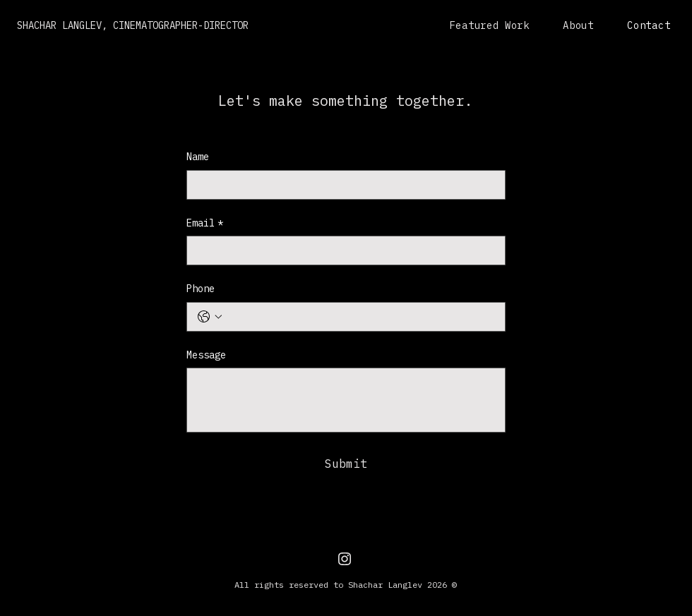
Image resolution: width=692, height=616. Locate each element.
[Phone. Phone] (360, 317)
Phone (201, 289)
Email (205, 224)
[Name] (342, 185)
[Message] (346, 400)
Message (206, 355)
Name (198, 157)
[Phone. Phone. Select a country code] (210, 317)
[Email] (342, 250)
